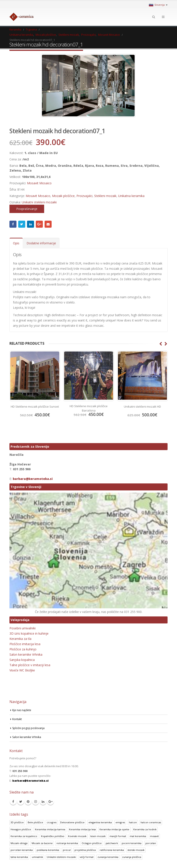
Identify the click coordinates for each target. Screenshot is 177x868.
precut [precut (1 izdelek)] (67, 850)
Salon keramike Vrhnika (26, 654)
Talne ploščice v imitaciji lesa (30, 665)
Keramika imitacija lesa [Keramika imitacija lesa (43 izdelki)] (82, 829)
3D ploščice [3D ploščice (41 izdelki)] (17, 822)
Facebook (13, 224)
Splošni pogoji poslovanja (29, 728)
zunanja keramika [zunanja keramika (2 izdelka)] (108, 857)
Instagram (36, 802)
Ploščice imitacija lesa (25, 644)
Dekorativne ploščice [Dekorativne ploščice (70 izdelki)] (72, 822)
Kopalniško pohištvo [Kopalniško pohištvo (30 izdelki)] (53, 836)
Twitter (22, 224)
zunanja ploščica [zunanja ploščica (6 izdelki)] (132, 857)
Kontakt (17, 719)
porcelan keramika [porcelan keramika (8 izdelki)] (22, 850)
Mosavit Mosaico (39, 183)
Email (48, 224)
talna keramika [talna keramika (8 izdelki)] (19, 857)
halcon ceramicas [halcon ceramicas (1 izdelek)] (151, 822)
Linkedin (43, 802)
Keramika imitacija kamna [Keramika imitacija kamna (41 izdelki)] (50, 829)
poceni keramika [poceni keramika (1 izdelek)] (132, 843)
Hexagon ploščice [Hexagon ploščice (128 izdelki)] (21, 829)
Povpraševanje (27, 209)
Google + (39, 224)
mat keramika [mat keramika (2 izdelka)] (138, 836)
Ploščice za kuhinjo (23, 649)
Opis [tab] (16, 243)
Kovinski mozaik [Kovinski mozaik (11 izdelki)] (77, 836)
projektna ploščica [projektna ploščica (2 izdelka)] (85, 850)
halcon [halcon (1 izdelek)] (133, 822)
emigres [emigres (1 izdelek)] (120, 822)
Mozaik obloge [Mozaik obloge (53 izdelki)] (19, 843)
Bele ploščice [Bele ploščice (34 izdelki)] (35, 822)
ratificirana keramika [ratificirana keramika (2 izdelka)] (112, 850)
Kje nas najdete (22, 710)
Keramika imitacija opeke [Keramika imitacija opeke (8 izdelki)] (114, 829)
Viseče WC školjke (22, 670)
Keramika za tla (20, 639)
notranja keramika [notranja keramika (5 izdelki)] (67, 843)
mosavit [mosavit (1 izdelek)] (154, 836)
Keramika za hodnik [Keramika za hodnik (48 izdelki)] (145, 829)
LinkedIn (31, 224)
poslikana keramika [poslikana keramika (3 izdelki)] (48, 850)
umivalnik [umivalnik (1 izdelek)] (37, 857)
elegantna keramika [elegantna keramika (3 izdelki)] (100, 822)
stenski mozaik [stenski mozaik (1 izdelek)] (136, 850)
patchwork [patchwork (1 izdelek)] (112, 843)
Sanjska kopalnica (22, 660)
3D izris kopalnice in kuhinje (29, 633)
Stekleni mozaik (105, 196)
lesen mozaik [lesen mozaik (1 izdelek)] (98, 836)
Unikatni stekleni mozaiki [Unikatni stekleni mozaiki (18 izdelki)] (61, 857)
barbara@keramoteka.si (33, 478)
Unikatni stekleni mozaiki (39, 202)
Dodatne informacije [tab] (41, 243)
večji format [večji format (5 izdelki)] (87, 857)
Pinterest (28, 802)
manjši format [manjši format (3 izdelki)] (118, 836)
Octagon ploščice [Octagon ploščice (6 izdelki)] (92, 843)
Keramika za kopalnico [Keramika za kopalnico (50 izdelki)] (24, 836)
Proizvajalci (84, 196)
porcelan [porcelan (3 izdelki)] (151, 843)
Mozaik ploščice (63, 196)
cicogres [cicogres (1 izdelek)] (52, 822)
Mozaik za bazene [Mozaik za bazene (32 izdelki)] (42, 843)
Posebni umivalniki (23, 628)
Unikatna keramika (131, 196)
